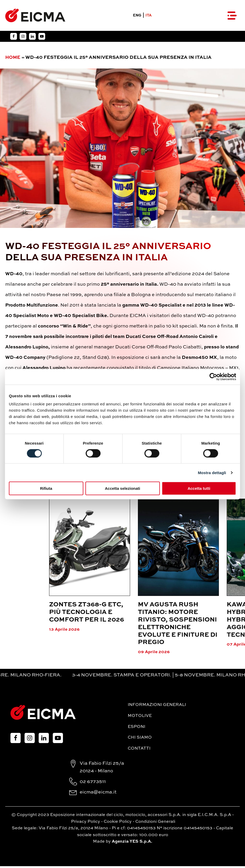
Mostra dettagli (212, 472)
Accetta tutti (199, 488)
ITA (148, 16)
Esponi (136, 728)
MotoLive (140, 718)
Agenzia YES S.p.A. (132, 843)
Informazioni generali (157, 707)
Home (13, 59)
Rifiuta (46, 488)
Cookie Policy (118, 823)
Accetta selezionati (122, 488)
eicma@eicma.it (98, 794)
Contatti (139, 750)
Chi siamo (140, 739)
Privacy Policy (86, 823)
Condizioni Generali (155, 823)
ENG (136, 16)
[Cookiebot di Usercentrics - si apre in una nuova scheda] (213, 377)
